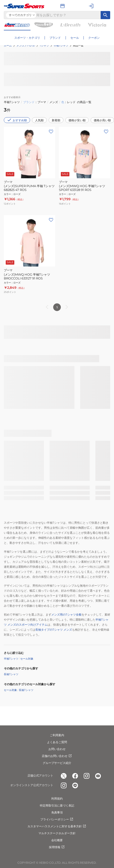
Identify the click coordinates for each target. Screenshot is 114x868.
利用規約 (57, 798)
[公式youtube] (98, 776)
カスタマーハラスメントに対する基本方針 (57, 826)
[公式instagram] (87, 776)
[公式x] (64, 776)
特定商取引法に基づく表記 (57, 805)
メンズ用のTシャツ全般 (66, 615)
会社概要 (57, 840)
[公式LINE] (75, 785)
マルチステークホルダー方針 (57, 833)
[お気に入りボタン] (51, 132)
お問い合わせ (57, 749)
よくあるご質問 (57, 742)
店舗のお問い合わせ (57, 756)
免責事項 (57, 812)
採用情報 (57, 847)
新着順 (56, 120)
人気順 (39, 120)
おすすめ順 (17, 120)
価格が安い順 (77, 120)
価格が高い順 (102, 120)
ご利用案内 (57, 735)
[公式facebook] (75, 776)
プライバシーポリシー (57, 819)
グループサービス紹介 (57, 763)
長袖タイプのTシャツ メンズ (54, 630)
